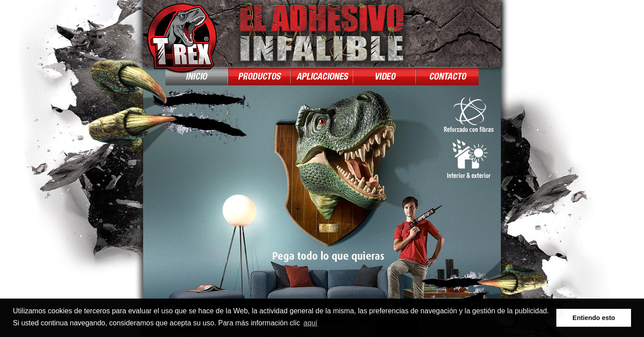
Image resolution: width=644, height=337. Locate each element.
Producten (259, 76)
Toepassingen (322, 76)
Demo (385, 76)
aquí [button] (311, 323)
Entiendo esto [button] (594, 318)
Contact (447, 76)
